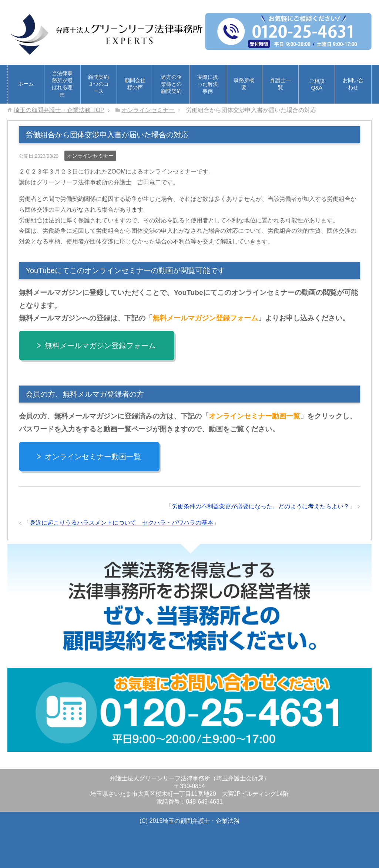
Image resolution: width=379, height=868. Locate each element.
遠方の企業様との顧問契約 (171, 84)
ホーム (26, 84)
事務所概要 (244, 84)
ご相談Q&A (317, 84)
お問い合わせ (353, 84)
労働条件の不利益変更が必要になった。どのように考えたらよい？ (261, 506)
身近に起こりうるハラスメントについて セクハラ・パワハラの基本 (121, 523)
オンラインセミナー (90, 156)
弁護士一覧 (281, 84)
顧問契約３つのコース (98, 84)
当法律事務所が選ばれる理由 (62, 84)
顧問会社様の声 (135, 84)
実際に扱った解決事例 (208, 84)
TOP (59, 110)
